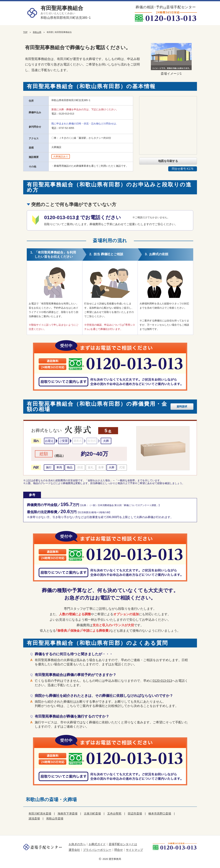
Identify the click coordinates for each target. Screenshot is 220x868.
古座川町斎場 (92, 813)
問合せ (119, 850)
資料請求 (183, 406)
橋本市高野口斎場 (160, 813)
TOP (25, 32)
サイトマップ (134, 850)
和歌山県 (37, 32)
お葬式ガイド (97, 844)
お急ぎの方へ (77, 844)
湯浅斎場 (34, 818)
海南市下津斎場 (68, 813)
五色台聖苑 (114, 813)
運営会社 (74, 850)
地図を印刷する (168, 161)
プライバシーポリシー (97, 850)
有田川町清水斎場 (40, 813)
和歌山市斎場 (55, 818)
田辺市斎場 (135, 813)
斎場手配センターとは (123, 844)
